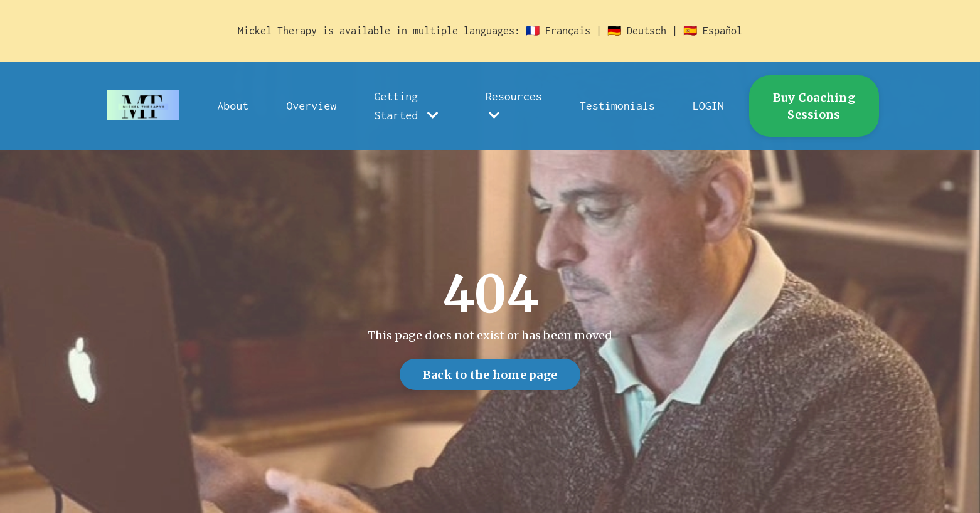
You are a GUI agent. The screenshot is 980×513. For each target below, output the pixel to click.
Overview (311, 106)
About (233, 106)
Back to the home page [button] (490, 375)
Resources (514, 106)
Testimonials (617, 106)
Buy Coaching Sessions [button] (814, 106)
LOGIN (708, 106)
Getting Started (406, 106)
